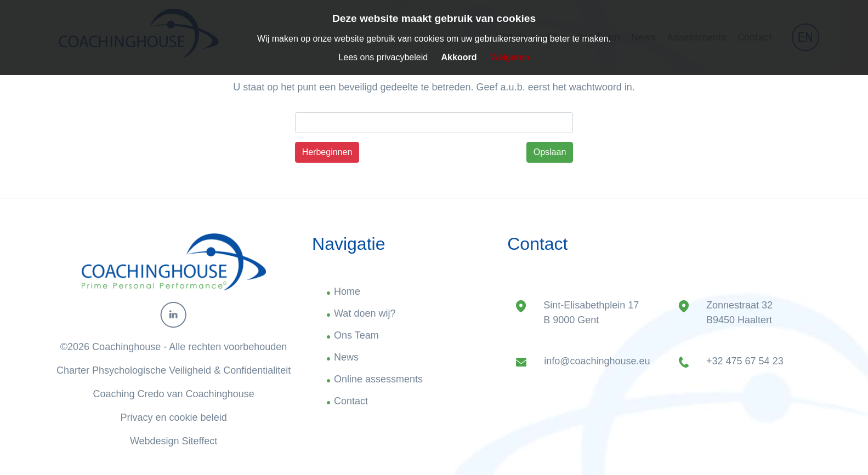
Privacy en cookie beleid (174, 417)
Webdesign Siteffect (174, 441)
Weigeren (510, 57)
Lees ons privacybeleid (383, 57)
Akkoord (459, 57)
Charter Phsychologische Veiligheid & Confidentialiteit (174, 370)
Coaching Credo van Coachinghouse (174, 394)
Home (347, 291)
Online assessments (378, 379)
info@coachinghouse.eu (597, 361)
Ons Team (356, 335)
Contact (351, 401)
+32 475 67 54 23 (745, 361)
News (346, 357)
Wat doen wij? (365, 313)
